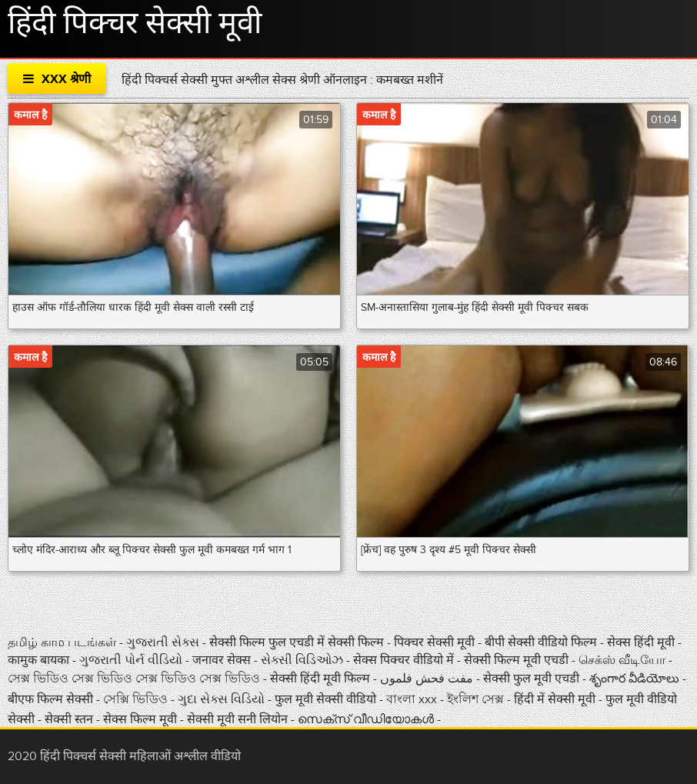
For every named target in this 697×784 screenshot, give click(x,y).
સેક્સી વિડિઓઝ (303, 660)
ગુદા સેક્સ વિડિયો (223, 699)
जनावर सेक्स (223, 660)
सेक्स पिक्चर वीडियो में (405, 660)
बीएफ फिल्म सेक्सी (52, 699)
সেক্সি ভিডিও (137, 699)
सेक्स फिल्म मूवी (142, 719)
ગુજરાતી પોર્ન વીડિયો (132, 660)
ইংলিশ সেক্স (477, 699)
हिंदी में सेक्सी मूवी (556, 699)
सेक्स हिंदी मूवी (642, 642)
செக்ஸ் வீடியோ (624, 660)
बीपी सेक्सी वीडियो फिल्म (542, 642)
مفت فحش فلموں (428, 679)
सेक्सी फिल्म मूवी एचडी (516, 660)
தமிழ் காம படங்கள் (62, 642)
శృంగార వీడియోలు (636, 679)
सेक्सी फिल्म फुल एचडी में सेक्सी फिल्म (298, 642)
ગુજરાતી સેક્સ (164, 642)
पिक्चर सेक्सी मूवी (436, 642)
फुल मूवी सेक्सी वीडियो (325, 699)
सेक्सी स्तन (70, 719)
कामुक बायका (40, 660)
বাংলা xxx (413, 699)
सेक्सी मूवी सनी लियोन (237, 719)
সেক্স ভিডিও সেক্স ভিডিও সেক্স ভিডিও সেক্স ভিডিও (135, 679)
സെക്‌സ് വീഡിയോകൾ (366, 719)
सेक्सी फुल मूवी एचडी (531, 679)
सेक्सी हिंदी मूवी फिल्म (320, 679)
